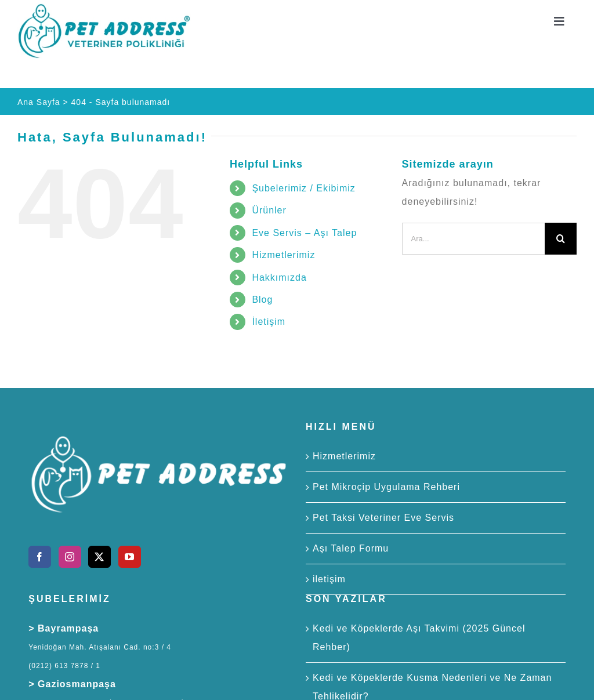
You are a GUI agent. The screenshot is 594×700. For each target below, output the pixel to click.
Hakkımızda (279, 278)
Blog (262, 300)
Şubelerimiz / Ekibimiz (303, 188)
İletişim (269, 322)
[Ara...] (473, 239)
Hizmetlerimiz (283, 255)
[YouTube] (130, 557)
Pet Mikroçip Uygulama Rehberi (386, 487)
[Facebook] (40, 557)
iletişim (329, 579)
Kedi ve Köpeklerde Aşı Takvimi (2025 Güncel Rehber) (419, 638)
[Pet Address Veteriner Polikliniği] (104, 7)
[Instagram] (70, 557)
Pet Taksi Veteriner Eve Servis (383, 518)
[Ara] (561, 239)
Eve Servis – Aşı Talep (304, 233)
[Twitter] (99, 557)
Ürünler (269, 210)
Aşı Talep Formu (351, 548)
